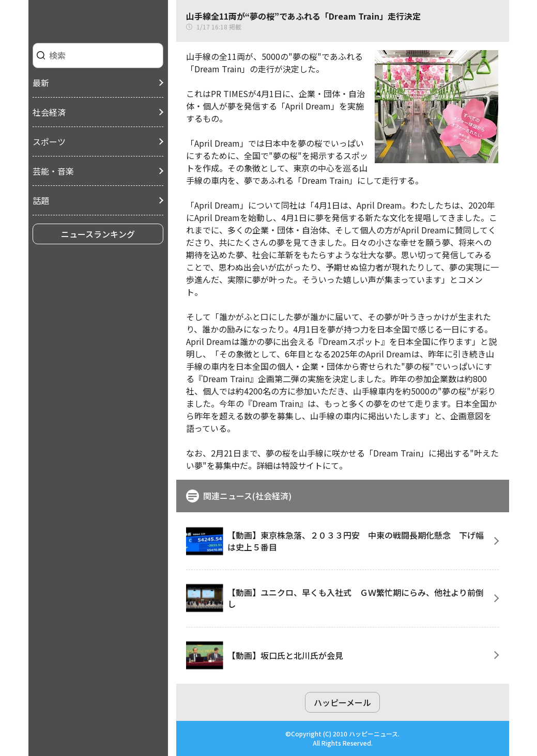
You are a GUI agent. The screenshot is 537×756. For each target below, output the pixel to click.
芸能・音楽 (53, 171)
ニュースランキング (98, 234)
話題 (41, 200)
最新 (41, 83)
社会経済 (49, 112)
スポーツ (49, 141)
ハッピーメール (342, 702)
